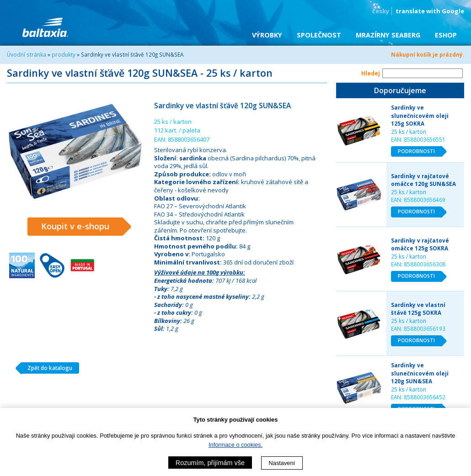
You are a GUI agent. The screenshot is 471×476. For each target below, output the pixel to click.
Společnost (319, 35)
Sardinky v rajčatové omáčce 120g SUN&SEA (423, 180)
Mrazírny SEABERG (388, 35)
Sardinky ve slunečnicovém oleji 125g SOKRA (420, 115)
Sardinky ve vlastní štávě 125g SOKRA (418, 309)
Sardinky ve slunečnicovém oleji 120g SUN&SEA (420, 373)
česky (381, 11)
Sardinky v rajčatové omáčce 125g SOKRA (420, 244)
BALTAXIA (45, 27)
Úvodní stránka (27, 54)
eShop (446, 35)
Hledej (371, 73)
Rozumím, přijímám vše (210, 463)
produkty (64, 54)
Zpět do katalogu (46, 368)
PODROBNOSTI (420, 152)
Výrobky (267, 35)
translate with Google (430, 11)
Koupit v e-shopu (82, 227)
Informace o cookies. (235, 445)
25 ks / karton (409, 132)
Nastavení (282, 463)
